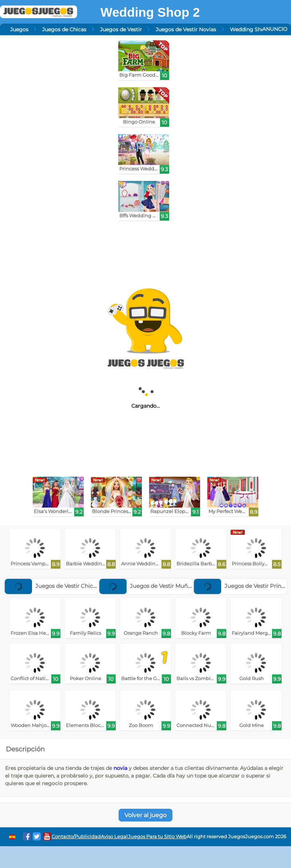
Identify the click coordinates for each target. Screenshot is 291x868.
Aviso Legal (114, 837)
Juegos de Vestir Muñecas (150, 586)
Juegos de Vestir (121, 29)
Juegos (19, 29)
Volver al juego (145, 815)
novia (120, 768)
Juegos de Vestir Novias (186, 29)
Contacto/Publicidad (76, 837)
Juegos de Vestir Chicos (52, 586)
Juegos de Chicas (64, 29)
